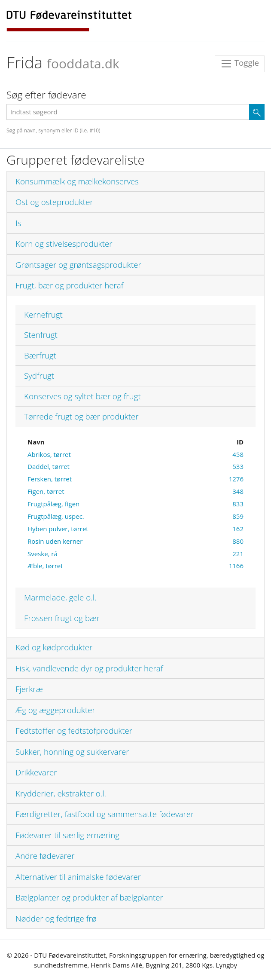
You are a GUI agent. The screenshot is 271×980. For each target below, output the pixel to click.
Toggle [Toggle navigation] (240, 64)
